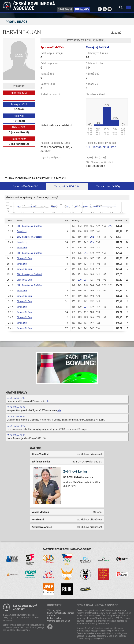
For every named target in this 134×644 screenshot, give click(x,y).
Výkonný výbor (54, 610)
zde (47, 401)
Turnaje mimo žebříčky (108, 186)
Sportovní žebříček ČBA (26, 186)
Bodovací (19, 116)
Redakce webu (54, 618)
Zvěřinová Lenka (75, 471)
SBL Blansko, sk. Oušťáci (101, 147)
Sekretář (51, 615)
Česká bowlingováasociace (25, 607)
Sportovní (65, 9)
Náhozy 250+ (19, 139)
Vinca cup (22, 248)
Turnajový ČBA (19, 104)
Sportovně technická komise (61, 613)
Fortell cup (22, 231)
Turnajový (82, 9)
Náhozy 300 (19, 127)
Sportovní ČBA (19, 93)
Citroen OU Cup (24, 258)
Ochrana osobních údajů (59, 621)
